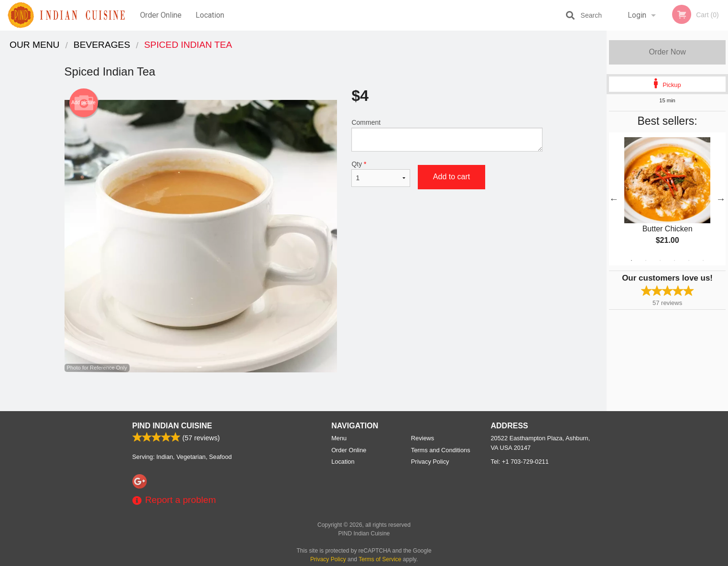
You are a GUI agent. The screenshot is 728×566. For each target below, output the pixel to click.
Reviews (423, 438)
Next (721, 199)
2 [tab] (646, 261)
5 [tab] (689, 261)
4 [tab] (674, 261)
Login (637, 15)
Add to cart (451, 177)
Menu (339, 438)
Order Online (161, 15)
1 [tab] (631, 261)
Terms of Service (380, 559)
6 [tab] (703, 261)
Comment (447, 135)
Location (210, 15)
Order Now (667, 52)
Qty (380, 174)
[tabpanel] (667, 199)
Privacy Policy (430, 462)
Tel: (520, 462)
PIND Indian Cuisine (172, 426)
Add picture (83, 103)
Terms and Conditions (441, 450)
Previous (614, 199)
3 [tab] (660, 261)
